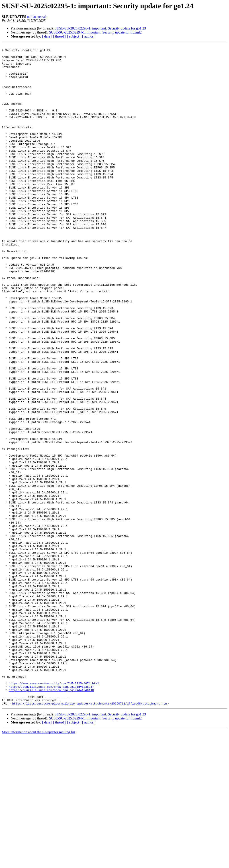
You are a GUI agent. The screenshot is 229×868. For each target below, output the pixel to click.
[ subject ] (74, 36)
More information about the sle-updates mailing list (39, 864)
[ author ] (89, 36)
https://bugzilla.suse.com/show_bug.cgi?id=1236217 (51, 815)
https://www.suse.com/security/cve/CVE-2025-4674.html (54, 811)
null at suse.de (37, 17)
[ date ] (47, 36)
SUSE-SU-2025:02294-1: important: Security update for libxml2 (95, 32)
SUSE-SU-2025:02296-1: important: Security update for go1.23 (100, 28)
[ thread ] (60, 36)
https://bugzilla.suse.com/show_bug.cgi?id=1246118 (51, 819)
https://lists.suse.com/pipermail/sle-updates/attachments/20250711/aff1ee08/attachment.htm (90, 835)
